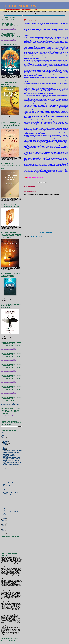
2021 (4, 439)
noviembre (6, 441)
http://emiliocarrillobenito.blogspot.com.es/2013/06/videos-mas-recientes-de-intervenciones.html (11, 404)
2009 (4, 533)
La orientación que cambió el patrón (10, 472)
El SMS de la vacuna (7, 473)
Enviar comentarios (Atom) (37, 236)
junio (4, 447)
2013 (4, 528)
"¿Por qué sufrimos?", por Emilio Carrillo (11, 496)
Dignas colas (6, 456)
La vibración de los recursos (9, 454)
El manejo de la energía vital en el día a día (11, 457)
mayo (5, 448)
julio (4, 446)
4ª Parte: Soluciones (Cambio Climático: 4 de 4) (12, 497)
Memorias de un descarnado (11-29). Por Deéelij (12, 488)
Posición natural (6, 498)
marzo (5, 516)
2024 (4, 435)
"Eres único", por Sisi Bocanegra (10, 495)
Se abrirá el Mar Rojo (7, 486)
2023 (4, 436)
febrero (5, 517)
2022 (4, 438)
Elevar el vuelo (6, 487)
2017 (4, 523)
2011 (4, 531)
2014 (4, 527)
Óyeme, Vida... (6, 502)
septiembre (6, 444)
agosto (5, 445)
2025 (4, 434)
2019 (4, 521)
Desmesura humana (7, 501)
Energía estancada (7, 515)
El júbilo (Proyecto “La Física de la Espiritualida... (10, 506)
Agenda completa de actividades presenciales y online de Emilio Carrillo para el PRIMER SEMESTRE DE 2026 (34, 15)
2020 (4, 519)
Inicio (47, 230)
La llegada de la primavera (8, 505)
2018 (4, 522)
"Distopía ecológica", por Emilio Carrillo (11, 476)
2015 (4, 526)
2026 (4, 433)
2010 (4, 532)
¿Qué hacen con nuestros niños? (10, 455)
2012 (4, 529)
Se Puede (5, 485)
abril (4, 449)
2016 (4, 524)
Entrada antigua (64, 230)
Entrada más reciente (29, 230)
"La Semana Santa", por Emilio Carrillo (11, 512)
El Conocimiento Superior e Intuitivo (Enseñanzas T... (10, 479)
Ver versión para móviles (46, 232)
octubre (5, 442)
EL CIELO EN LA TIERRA (20, 6)
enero (5, 518)
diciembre (5, 440)
